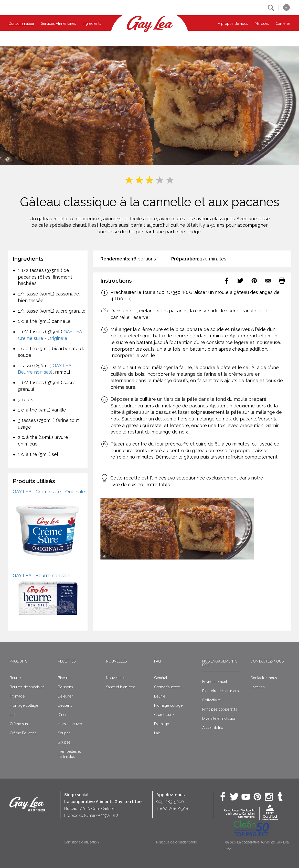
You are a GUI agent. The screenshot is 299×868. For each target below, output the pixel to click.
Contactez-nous (267, 661)
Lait (13, 715)
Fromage (17, 696)
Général (161, 678)
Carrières (283, 24)
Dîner (62, 715)
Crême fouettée (167, 687)
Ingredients (92, 24)
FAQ (158, 661)
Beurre (15, 678)
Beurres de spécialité (27, 687)
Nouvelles (116, 661)
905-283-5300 (170, 802)
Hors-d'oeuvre (70, 724)
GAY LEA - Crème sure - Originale (49, 492)
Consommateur (21, 24)
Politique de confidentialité (177, 842)
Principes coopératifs (220, 709)
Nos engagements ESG (220, 663)
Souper (64, 733)
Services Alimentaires (58, 24)
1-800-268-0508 (172, 809)
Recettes (67, 661)
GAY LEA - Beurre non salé (42, 575)
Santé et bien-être (121, 687)
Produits (18, 661)
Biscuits (64, 678)
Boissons (65, 687)
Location (258, 687)
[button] (271, 8)
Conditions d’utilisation (81, 842)
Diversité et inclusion (219, 718)
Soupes (64, 742)
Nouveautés (116, 678)
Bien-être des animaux (221, 691)
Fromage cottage (24, 705)
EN (286, 8)
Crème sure (19, 724)
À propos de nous (233, 24)
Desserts (65, 705)
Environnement (215, 682)
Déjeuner (65, 696)
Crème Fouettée (23, 733)
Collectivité (211, 700)
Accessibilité (213, 728)
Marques (262, 24)
